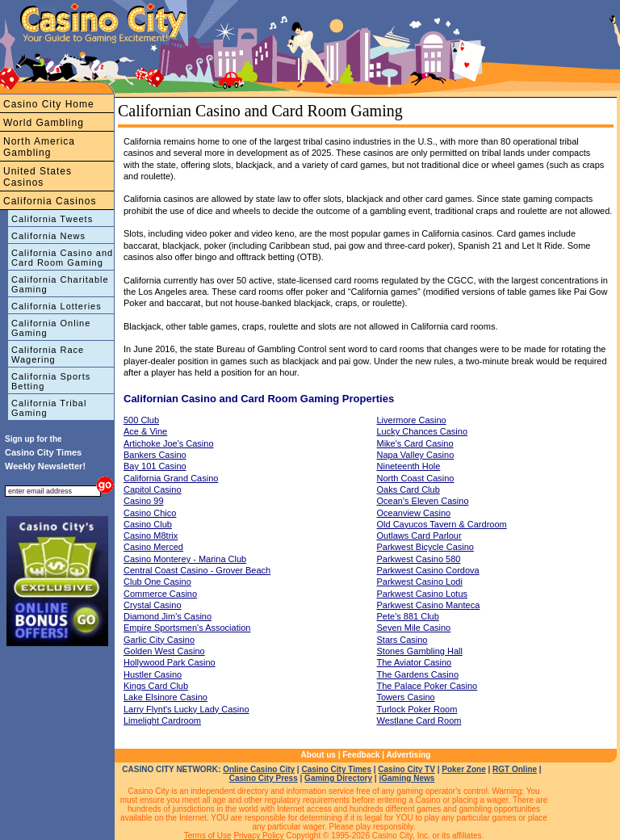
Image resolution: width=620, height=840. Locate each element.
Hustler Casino (153, 674)
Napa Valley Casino (416, 455)
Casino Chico (150, 513)
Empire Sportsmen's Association (187, 628)
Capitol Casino (153, 489)
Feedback (361, 755)
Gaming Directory (338, 778)
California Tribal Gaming (49, 408)
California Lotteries (57, 306)
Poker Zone (463, 769)
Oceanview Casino (414, 513)
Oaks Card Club (408, 489)
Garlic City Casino (159, 640)
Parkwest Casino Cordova (428, 570)
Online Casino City (259, 769)
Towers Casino (406, 697)
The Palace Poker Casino (427, 686)
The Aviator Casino (415, 662)
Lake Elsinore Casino (165, 697)
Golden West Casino (164, 651)
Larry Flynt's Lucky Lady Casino (186, 709)
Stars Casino (402, 640)
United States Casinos (38, 177)
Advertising (408, 755)
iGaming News (406, 778)
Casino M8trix (151, 535)
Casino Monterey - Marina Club (185, 559)
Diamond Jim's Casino (168, 616)
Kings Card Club (156, 686)
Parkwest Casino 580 (419, 559)
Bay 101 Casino (155, 466)
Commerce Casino (160, 594)
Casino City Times (336, 769)
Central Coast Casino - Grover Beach (197, 570)
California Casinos (50, 201)
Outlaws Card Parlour (419, 535)
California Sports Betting (51, 381)
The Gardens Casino (418, 674)
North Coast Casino (416, 478)
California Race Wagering (48, 355)
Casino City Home (49, 104)
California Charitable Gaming (60, 284)
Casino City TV (406, 769)
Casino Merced (153, 547)
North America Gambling (39, 147)
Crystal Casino (153, 605)
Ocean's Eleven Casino (423, 501)
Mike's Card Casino (415, 443)
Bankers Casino (155, 455)
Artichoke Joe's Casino (169, 443)
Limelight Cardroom (162, 720)
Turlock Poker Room (417, 709)
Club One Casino (157, 582)
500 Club (141, 420)
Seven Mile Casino (414, 628)
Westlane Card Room (419, 720)
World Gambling (44, 123)
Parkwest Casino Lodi (420, 582)
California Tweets (52, 219)
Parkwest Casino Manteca (429, 605)
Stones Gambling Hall (420, 651)
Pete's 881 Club (408, 616)
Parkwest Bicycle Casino (425, 547)
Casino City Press (264, 778)
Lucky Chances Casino (423, 431)
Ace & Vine (145, 431)
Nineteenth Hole (409, 466)
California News (48, 236)
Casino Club (148, 524)
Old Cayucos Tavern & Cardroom (442, 524)
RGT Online (515, 769)
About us (318, 755)
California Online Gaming (51, 328)
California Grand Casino (171, 478)
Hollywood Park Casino (170, 662)
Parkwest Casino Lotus (423, 594)
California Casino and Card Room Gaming (62, 258)
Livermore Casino (412, 420)
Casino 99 (144, 501)
